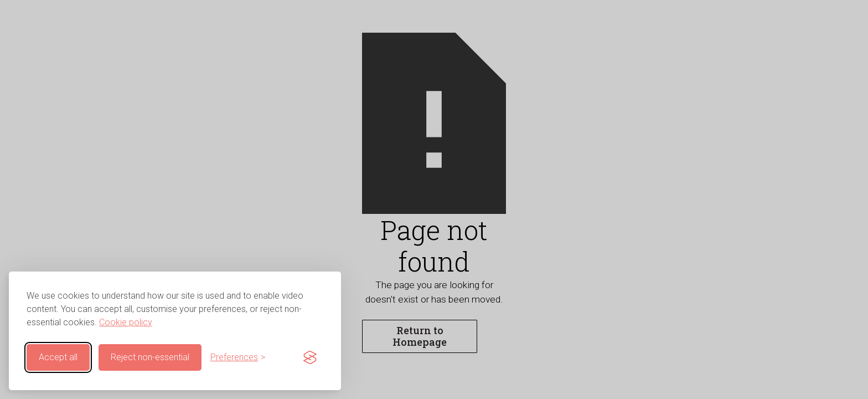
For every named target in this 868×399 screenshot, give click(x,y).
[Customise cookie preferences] (238, 357)
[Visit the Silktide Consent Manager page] (310, 357)
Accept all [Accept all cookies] (58, 357)
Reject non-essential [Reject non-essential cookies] (150, 357)
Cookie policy (126, 322)
